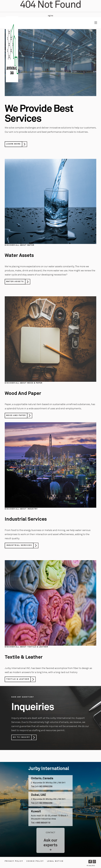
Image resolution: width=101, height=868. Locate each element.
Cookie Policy (35, 861)
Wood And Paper (16, 415)
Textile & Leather (18, 679)
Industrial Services (19, 545)
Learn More (13, 144)
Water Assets (15, 282)
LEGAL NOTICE (55, 861)
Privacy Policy (14, 861)
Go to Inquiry (22, 737)
